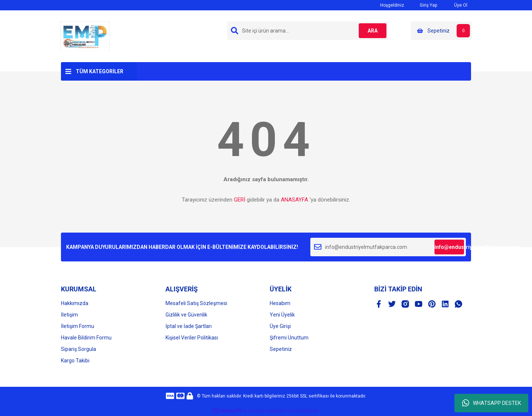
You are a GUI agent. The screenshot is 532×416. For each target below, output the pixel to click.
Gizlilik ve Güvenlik (186, 315)
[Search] (308, 31)
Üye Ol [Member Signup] (456, 5)
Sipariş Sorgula (79, 349)
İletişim (69, 315)
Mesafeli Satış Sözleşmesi (196, 303)
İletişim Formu (78, 326)
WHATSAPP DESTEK (492, 403)
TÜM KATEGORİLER (100, 71)
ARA (372, 31)
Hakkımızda (75, 303)
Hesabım (280, 303)
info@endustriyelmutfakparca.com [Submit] (449, 247)
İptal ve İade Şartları (189, 326)
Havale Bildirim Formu (86, 338)
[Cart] (441, 31)
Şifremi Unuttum (289, 338)
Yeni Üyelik (282, 315)
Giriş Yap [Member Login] (424, 5)
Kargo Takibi (75, 361)
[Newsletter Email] (388, 247)
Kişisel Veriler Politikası (192, 338)
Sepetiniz (281, 349)
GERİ (240, 200)
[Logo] (85, 36)
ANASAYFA (294, 200)
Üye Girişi (280, 326)
